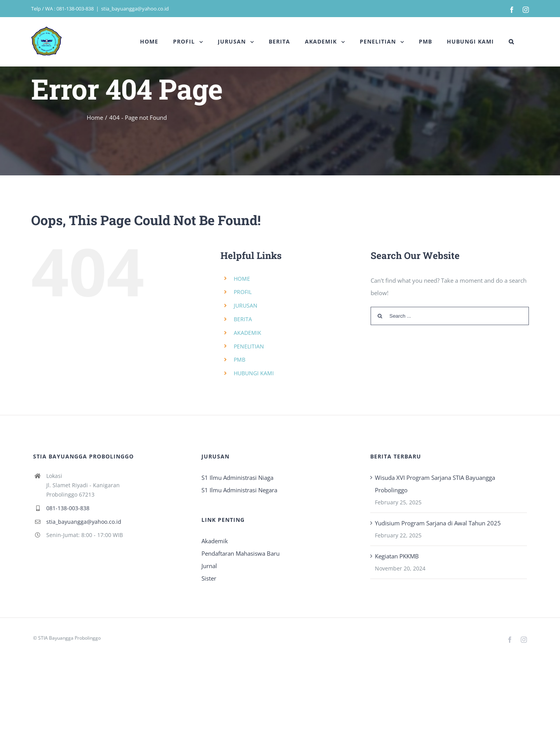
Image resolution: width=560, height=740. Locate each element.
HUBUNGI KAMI (254, 373)
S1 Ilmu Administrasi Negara (239, 490)
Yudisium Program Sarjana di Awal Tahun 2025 (438, 523)
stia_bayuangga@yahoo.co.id (135, 9)
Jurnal (209, 566)
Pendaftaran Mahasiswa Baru (241, 553)
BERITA (243, 319)
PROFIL (243, 292)
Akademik (215, 541)
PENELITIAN (249, 346)
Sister (209, 578)
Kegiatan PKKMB (397, 556)
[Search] (511, 42)
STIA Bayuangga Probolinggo (69, 638)
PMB (240, 360)
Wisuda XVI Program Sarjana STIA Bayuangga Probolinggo (435, 484)
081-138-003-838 (68, 508)
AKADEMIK (248, 333)
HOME (242, 279)
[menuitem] (149, 42)
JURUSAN (246, 305)
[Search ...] (450, 316)
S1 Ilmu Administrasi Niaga (237, 478)
